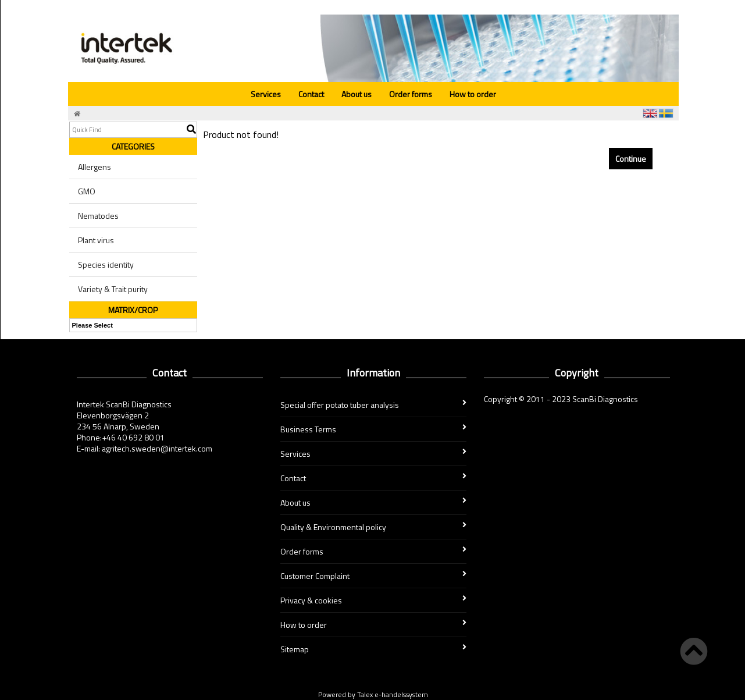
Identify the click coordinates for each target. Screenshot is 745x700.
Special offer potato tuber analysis (373, 405)
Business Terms (373, 429)
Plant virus (96, 240)
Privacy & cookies (373, 600)
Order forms (411, 94)
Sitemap (373, 649)
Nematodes (98, 216)
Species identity (106, 264)
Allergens (95, 167)
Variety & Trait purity (113, 289)
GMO (87, 191)
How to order (473, 94)
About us (357, 94)
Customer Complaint (373, 576)
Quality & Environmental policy (373, 527)
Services (266, 94)
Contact (311, 94)
